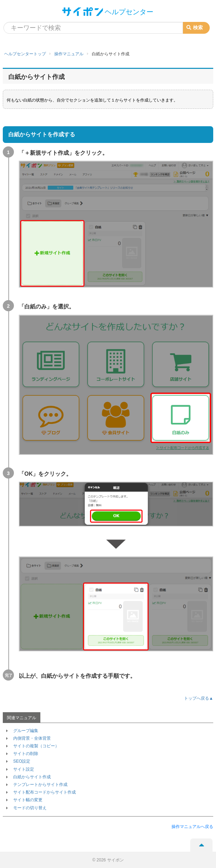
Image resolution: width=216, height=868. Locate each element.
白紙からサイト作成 (32, 777)
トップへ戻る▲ (199, 698)
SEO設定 (22, 761)
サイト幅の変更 (28, 800)
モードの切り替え (30, 808)
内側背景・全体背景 (32, 738)
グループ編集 (26, 731)
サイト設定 (24, 769)
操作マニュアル (69, 54)
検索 (195, 27)
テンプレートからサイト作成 (40, 785)
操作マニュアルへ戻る (192, 827)
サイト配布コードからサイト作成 (45, 792)
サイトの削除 (26, 754)
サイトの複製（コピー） (36, 746)
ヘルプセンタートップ (25, 54)
